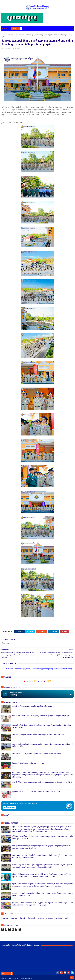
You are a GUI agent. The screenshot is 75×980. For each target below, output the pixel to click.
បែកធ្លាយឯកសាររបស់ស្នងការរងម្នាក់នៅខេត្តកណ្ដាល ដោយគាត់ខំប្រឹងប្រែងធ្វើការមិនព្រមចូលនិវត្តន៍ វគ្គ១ (41, 716)
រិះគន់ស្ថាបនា (41, 918)
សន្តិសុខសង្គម (50, 918)
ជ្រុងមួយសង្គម (14, 918)
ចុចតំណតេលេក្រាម (10, 807)
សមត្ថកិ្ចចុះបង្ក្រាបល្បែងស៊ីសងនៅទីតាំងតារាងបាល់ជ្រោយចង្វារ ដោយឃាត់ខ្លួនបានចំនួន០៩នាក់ (38, 735)
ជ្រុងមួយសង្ (5, 918)
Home (4, 29)
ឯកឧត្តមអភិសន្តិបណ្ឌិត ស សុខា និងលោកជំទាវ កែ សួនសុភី (29, 763)
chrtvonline (16, 979)
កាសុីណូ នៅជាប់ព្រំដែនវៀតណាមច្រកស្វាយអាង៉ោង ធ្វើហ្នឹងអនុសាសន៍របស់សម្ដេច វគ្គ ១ (37, 754)
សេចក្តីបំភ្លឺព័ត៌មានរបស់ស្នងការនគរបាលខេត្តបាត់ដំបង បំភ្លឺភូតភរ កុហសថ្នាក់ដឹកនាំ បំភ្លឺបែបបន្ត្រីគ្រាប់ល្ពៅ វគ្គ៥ (42, 782)
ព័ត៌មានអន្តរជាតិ (31, 918)
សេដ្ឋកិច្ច (67, 918)
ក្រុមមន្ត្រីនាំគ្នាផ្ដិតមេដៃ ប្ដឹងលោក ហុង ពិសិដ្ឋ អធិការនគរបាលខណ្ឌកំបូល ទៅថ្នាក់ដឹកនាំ (36, 792)
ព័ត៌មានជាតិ (10, 35)
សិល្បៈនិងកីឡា (59, 918)
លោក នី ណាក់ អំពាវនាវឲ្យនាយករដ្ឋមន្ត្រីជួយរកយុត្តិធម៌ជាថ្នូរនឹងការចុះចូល (32, 706)
